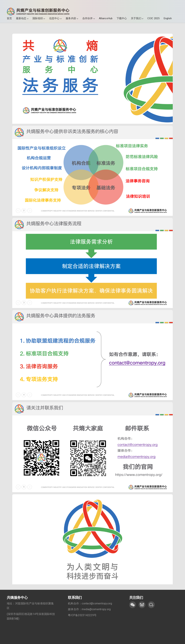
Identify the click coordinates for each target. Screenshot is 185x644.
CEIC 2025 (153, 18)
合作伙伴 (88, 18)
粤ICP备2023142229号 (82, 615)
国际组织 (38, 18)
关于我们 (136, 18)
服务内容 (71, 18)
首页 (9, 18)
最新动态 (21, 18)
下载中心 (122, 18)
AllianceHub (106, 18)
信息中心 (54, 18)
